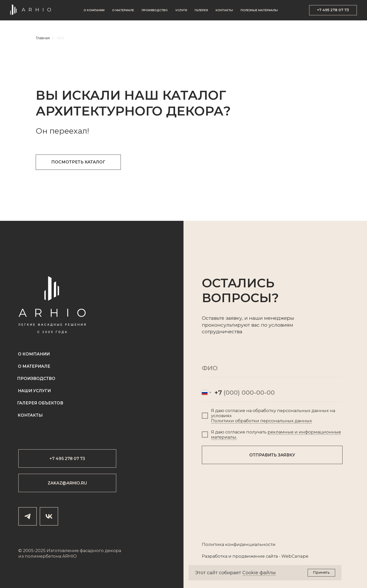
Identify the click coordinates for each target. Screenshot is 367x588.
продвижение (249, 556)
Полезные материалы (259, 10)
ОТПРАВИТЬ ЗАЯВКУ (272, 455)
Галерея (201, 10)
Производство (155, 10)
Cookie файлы (259, 573)
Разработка (215, 556)
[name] (272, 368)
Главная (43, 38)
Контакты (224, 10)
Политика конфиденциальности (239, 544)
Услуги (181, 10)
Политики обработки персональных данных (261, 421)
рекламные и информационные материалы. (276, 434)
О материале (123, 10)
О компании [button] (94, 10)
